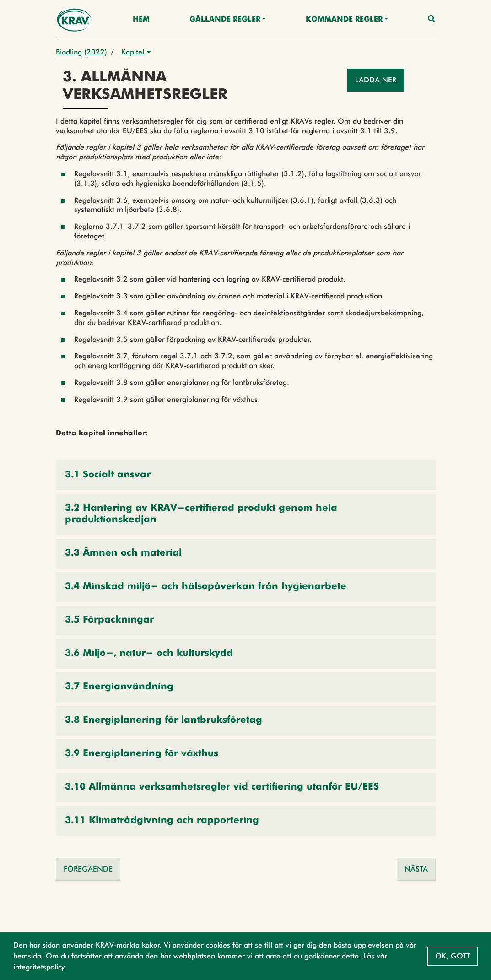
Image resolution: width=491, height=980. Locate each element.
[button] (246, 475)
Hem (141, 20)
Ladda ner (376, 80)
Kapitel (136, 52)
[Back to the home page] (74, 20)
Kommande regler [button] (344, 20)
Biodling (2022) (81, 52)
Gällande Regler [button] (225, 20)
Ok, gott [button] (453, 956)
